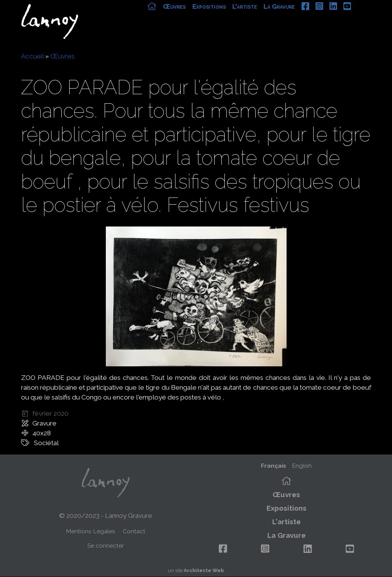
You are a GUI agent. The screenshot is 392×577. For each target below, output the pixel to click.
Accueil (32, 56)
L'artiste (261, 18)
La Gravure (296, 18)
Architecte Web (204, 570)
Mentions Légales (91, 531)
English (302, 466)
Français (274, 466)
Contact (134, 531)
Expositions (226, 18)
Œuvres (191, 18)
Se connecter (106, 546)
